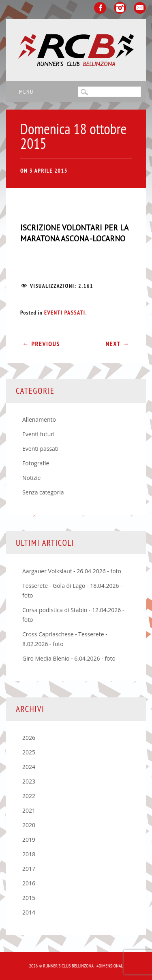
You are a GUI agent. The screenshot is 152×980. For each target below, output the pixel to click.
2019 (29, 840)
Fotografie (36, 463)
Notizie (31, 478)
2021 (29, 810)
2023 (29, 781)
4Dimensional (110, 966)
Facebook (100, 8)
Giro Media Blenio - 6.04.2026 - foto (69, 658)
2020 (29, 825)
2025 (29, 752)
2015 (29, 898)
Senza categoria (43, 492)
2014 (29, 912)
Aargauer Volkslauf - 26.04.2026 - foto (72, 571)
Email (140, 8)
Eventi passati (65, 313)
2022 (29, 796)
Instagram (120, 8)
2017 (29, 869)
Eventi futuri (39, 434)
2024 (29, 767)
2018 (29, 854)
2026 (29, 738)
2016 (29, 883)
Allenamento (39, 419)
